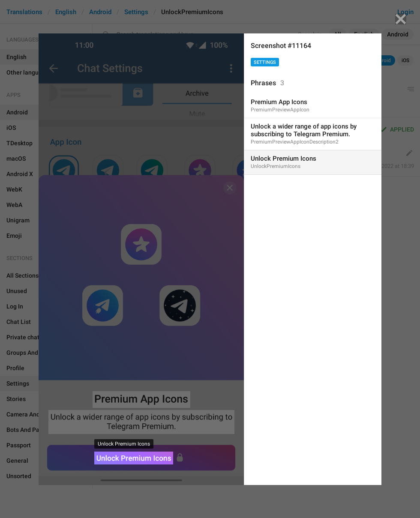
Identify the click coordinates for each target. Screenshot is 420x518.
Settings (265, 62)
